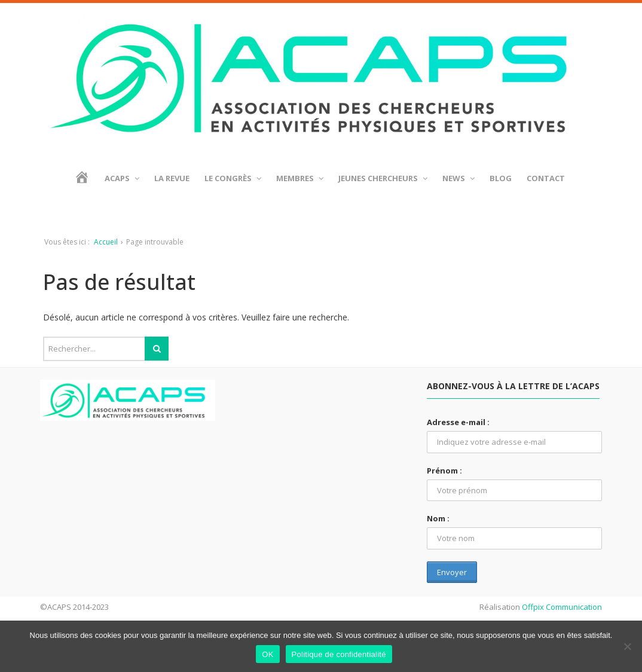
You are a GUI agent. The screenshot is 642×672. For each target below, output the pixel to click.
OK (267, 654)
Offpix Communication (562, 607)
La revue (172, 178)
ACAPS (122, 178)
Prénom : (444, 471)
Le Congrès (233, 178)
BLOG (501, 178)
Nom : (438, 518)
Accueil (106, 242)
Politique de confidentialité (339, 654)
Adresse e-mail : (458, 422)
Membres (300, 178)
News (458, 178)
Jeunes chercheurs (383, 178)
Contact (546, 178)
